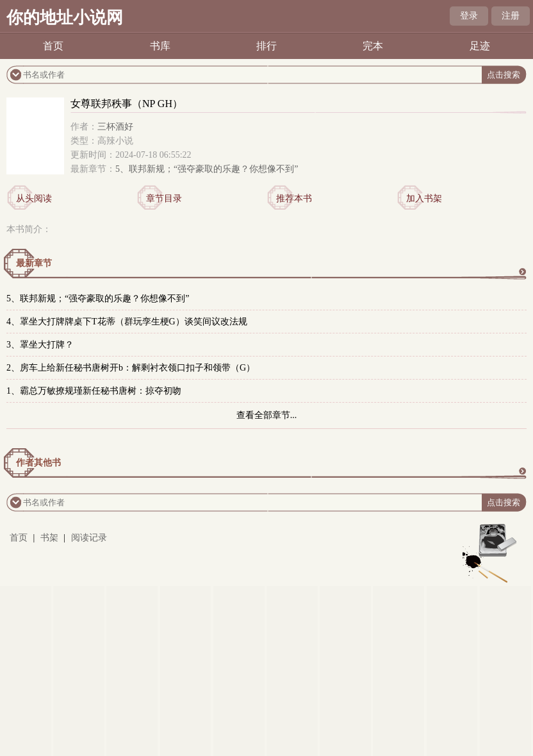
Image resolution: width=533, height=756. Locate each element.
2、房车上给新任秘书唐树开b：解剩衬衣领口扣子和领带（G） (131, 368)
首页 (53, 46)
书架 (49, 538)
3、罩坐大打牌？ (40, 345)
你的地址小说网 (65, 18)
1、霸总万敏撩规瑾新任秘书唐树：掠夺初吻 (94, 391)
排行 (266, 46)
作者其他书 (38, 463)
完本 (373, 46)
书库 (160, 46)
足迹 (480, 46)
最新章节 (34, 263)
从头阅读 (34, 198)
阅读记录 (89, 538)
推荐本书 (294, 198)
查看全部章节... (267, 415)
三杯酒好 (115, 127)
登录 (469, 16)
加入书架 (424, 198)
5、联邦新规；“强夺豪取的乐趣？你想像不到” (207, 169)
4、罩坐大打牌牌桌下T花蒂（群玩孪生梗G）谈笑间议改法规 (127, 322)
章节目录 (164, 198)
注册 (511, 16)
